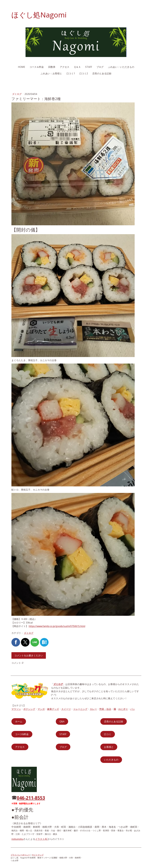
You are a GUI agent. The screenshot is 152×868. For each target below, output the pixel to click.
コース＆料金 (37, 67)
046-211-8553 (31, 798)
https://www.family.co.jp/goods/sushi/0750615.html (57, 626)
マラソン (16, 709)
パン (133, 709)
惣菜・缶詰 (105, 709)
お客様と (109, 747)
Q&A (62, 721)
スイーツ (66, 709)
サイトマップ (38, 855)
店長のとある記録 (102, 73)
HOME (22, 67)
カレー (93, 709)
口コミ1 (71, 73)
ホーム (19, 721)
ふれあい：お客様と (51, 73)
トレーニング (80, 709)
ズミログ (17, 94)
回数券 (52, 67)
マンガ (41, 709)
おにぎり (123, 709)
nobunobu (17, 839)
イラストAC (41, 839)
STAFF (89, 67)
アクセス (65, 67)
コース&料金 (22, 734)
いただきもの (111, 760)
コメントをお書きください (29, 655)
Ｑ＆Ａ (77, 67)
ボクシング (29, 709)
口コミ (108, 734)
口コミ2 (84, 73)
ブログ (100, 67)
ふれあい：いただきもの (121, 67)
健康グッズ (53, 709)
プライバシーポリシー (20, 855)
